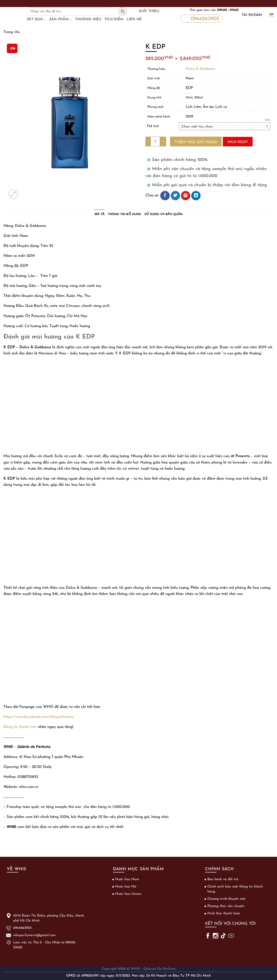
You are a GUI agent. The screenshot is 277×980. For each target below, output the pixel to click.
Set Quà (36, 20)
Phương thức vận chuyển (226, 906)
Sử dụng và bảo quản (163, 214)
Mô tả (99, 214)
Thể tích (153, 126)
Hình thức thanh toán (224, 914)
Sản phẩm (61, 20)
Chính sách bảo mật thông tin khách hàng (235, 889)
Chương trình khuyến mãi (226, 899)
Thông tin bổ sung (125, 214)
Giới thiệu (149, 11)
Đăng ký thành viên (20, 727)
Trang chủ (12, 32)
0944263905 (201, 19)
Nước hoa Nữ (126, 887)
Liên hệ (134, 19)
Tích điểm (114, 19)
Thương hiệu (88, 19)
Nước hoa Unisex (128, 894)
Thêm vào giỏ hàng (196, 142)
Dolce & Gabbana (200, 69)
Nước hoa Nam (127, 879)
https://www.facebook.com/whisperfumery (39, 717)
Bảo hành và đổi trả (223, 879)
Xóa (267, 120)
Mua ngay (238, 142)
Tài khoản (252, 15)
